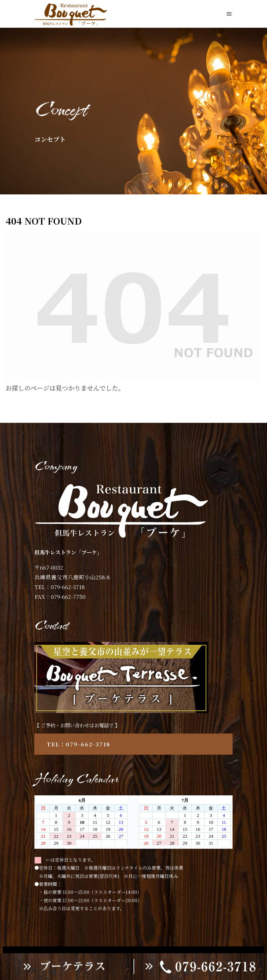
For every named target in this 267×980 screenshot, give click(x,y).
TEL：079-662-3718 (79, 744)
